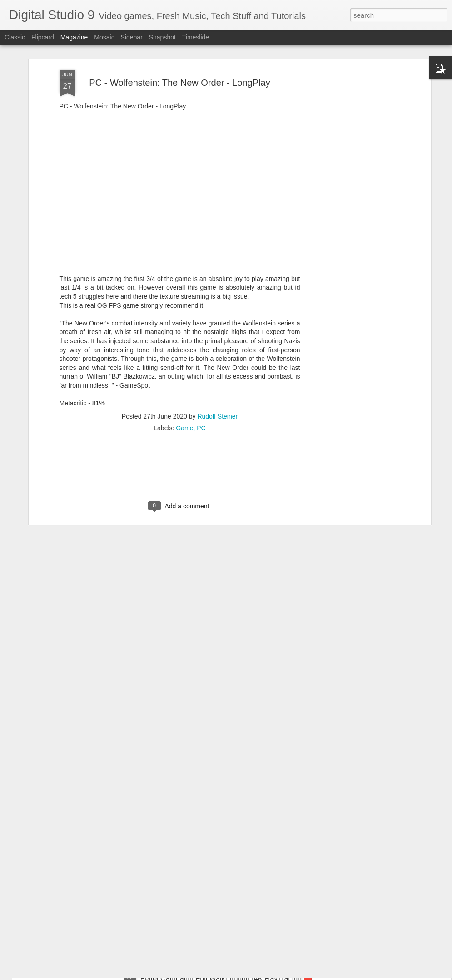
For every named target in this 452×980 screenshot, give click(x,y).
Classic (15, 37)
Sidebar (132, 37)
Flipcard (43, 37)
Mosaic (104, 37)
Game (184, 378)
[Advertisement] (350, 163)
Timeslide (196, 37)
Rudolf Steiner (217, 366)
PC (201, 378)
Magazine (74, 37)
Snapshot (162, 37)
